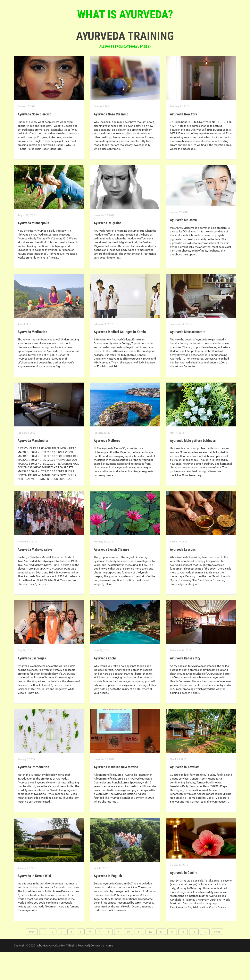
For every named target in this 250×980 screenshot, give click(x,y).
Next (217, 959)
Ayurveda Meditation (32, 359)
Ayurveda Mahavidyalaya (35, 577)
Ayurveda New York (184, 142)
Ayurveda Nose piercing (34, 142)
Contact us (142, 39)
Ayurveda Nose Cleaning (111, 142)
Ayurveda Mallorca (107, 468)
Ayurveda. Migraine (108, 251)
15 (183, 959)
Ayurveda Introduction (33, 795)
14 (172, 959)
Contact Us (97, 973)
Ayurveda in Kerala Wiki (34, 903)
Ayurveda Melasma (183, 248)
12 (150, 959)
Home (109, 973)
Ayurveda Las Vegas (32, 686)
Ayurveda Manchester (33, 468)
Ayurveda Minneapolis (33, 251)
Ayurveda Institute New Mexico (116, 795)
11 (139, 959)
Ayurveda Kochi (105, 686)
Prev (32, 959)
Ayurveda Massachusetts (188, 359)
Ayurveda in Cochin (184, 900)
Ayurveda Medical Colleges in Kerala (120, 359)
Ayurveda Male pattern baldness (193, 468)
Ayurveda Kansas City (185, 686)
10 (128, 959)
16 (194, 959)
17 (205, 959)
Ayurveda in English (108, 903)
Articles (121, 39)
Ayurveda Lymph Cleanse (111, 577)
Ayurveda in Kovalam (185, 795)
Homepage (100, 39)
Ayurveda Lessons (183, 577)
